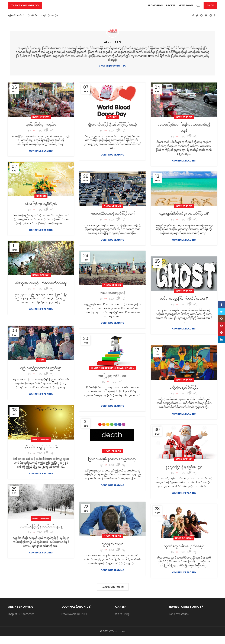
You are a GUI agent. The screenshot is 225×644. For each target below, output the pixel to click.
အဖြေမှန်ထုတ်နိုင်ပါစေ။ (112, 383)
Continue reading (41, 158)
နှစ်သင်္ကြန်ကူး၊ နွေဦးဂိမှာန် (41, 211)
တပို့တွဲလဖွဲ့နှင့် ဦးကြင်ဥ (184, 395)
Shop (210, 9)
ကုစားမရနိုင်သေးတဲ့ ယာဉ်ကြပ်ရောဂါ (112, 221)
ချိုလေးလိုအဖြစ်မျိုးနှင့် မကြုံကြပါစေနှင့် (112, 135)
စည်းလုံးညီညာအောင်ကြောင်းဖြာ (41, 375)
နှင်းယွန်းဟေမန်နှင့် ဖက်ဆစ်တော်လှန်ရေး (41, 293)
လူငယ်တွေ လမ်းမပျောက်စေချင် (184, 553)
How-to (180, 546)
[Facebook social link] (193, 23)
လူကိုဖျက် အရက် (112, 551)
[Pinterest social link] (211, 23)
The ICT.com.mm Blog (25, 9)
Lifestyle (110, 376)
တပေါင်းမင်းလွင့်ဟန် (112, 300)
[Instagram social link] (201, 23)
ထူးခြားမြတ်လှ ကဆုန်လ (41, 132)
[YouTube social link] (206, 23)
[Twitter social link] (197, 23)
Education (97, 376)
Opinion (45, 124)
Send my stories (179, 622)
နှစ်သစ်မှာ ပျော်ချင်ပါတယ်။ (41, 454)
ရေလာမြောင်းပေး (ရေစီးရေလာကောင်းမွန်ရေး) (184, 135)
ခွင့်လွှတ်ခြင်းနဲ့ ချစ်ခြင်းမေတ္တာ (184, 474)
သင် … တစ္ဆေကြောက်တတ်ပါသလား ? (184, 309)
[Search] (198, 9)
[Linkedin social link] (215, 23)
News (36, 124)
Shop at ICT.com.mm (21, 622)
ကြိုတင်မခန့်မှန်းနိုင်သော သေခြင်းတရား (112, 469)
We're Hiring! (123, 622)
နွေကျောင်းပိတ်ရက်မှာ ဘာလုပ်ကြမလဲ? (184, 224)
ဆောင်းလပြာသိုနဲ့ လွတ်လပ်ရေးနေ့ (41, 534)
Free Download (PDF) (74, 622)
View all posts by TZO (112, 73)
